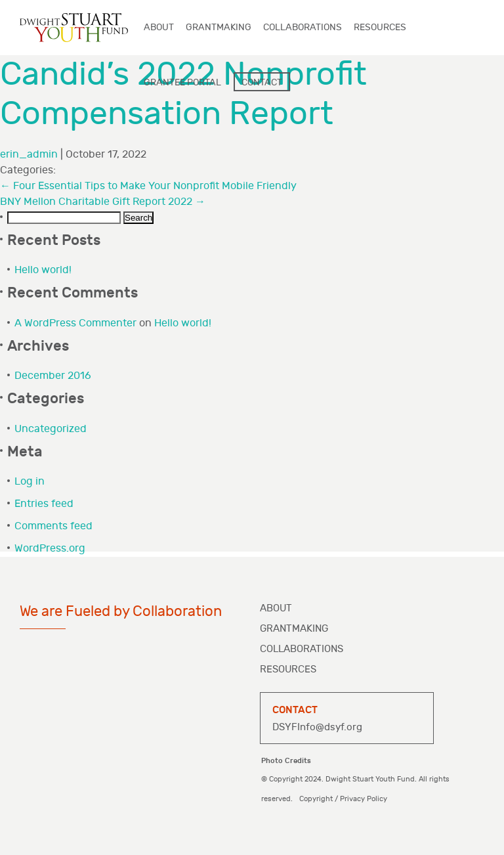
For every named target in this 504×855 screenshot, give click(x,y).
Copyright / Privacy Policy (343, 799)
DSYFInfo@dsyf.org (317, 727)
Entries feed (44, 504)
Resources (288, 669)
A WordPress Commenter (75, 323)
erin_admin (29, 155)
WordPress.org (50, 549)
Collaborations (302, 649)
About (276, 608)
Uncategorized (51, 429)
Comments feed (53, 526)
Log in (30, 482)
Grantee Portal (182, 82)
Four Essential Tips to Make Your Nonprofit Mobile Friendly (148, 186)
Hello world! (43, 270)
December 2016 (53, 376)
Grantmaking (294, 629)
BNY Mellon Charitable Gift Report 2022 (103, 202)
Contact (262, 82)
